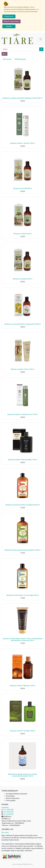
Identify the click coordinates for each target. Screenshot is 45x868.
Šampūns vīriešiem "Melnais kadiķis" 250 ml (23, 460)
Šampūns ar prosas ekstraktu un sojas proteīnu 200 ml (23, 324)
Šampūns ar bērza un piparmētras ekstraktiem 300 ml (22, 550)
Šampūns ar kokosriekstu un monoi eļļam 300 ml (22, 595)
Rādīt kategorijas (20, 59)
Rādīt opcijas (7, 59)
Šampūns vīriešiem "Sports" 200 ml (22, 369)
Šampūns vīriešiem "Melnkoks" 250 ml (22, 686)
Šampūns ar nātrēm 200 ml (22, 234)
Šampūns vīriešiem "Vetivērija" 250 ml (22, 731)
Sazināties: (5, 807)
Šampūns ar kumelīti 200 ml (22, 188)
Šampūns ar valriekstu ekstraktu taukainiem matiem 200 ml (23, 98)
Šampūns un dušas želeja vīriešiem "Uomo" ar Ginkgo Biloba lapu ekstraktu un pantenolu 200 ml (23, 640)
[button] (4, 54)
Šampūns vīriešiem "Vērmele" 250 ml (23, 143)
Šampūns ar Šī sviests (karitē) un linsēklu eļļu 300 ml (23, 505)
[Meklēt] (41, 49)
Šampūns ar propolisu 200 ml (22, 279)
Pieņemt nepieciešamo (11, 21)
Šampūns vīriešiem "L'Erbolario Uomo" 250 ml (22, 414)
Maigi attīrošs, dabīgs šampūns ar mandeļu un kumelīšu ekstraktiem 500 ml (23, 775)
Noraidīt (9, 26)
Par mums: (5, 832)
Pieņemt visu (9, 16)
